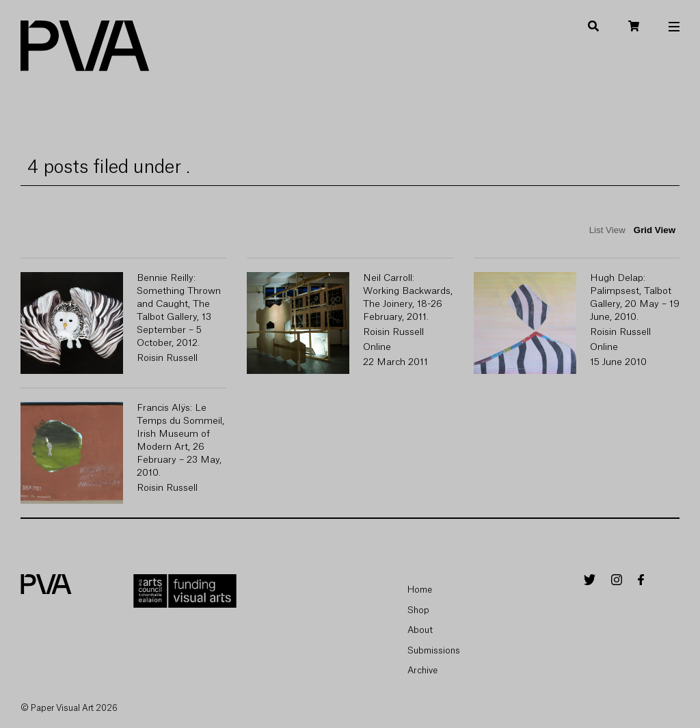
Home (420, 590)
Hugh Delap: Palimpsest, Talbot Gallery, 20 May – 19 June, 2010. (635, 298)
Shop (418, 610)
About (420, 630)
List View (607, 230)
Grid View (655, 230)
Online (377, 347)
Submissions (434, 650)
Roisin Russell (167, 358)
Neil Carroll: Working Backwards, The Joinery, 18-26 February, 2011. (408, 298)
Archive (422, 670)
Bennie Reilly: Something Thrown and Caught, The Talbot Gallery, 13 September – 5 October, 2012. (179, 311)
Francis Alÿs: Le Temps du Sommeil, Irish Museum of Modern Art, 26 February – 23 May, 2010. (180, 441)
